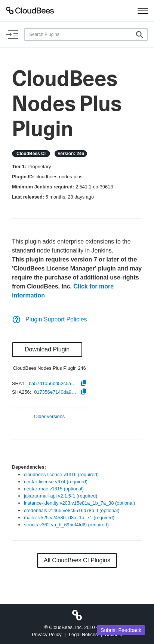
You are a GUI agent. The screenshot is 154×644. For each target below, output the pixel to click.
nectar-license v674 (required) (56, 482)
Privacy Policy (47, 634)
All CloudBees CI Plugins (77, 560)
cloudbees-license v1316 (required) (61, 474)
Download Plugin (47, 349)
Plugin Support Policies (50, 319)
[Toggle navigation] (143, 10)
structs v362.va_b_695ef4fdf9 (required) (66, 525)
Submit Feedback (121, 630)
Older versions (50, 417)
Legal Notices (83, 634)
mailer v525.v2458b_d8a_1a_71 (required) (69, 518)
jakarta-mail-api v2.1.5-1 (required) (61, 496)
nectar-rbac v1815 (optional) (54, 489)
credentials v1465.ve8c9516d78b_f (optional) (72, 510)
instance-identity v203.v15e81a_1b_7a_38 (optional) (79, 503)
